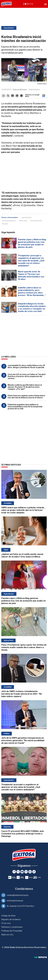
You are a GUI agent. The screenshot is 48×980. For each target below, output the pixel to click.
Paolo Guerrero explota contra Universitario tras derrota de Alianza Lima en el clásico (26, 397)
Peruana (5, 224)
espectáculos (27, 217)
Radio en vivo (7, 935)
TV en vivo (6, 923)
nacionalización (36, 221)
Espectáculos (9, 28)
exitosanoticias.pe (15, 901)
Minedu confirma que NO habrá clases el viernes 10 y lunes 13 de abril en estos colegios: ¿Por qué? (25, 387)
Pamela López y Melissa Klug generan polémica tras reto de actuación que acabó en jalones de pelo (32, 243)
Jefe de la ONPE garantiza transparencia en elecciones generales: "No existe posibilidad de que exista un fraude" (23, 740)
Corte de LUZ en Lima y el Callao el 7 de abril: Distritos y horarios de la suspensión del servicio (27, 376)
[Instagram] (26, 872)
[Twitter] (18, 872)
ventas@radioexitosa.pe (18, 895)
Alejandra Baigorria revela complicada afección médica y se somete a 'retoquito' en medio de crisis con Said (32, 307)
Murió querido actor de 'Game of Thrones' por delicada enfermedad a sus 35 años (31, 275)
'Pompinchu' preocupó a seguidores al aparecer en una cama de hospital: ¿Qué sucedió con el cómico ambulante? (31, 261)
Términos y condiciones (12, 927)
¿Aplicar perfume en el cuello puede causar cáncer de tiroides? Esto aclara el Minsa (22, 555)
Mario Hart (23, 221)
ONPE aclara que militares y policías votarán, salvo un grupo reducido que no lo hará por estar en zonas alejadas (23, 510)
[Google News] (30, 872)
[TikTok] (34, 872)
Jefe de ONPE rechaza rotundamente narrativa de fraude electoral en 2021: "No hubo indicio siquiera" (22, 694)
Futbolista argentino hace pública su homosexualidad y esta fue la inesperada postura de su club (25, 407)
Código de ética (8, 916)
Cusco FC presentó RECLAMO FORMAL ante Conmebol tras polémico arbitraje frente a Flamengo (23, 834)
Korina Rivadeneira (9, 221)
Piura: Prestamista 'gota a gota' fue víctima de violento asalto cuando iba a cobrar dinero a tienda (24, 647)
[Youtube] (22, 872)
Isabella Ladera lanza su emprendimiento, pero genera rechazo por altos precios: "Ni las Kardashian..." (32, 291)
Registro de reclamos (11, 919)
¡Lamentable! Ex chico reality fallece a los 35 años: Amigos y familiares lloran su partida (26, 366)
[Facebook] (14, 872)
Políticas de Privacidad (12, 931)
